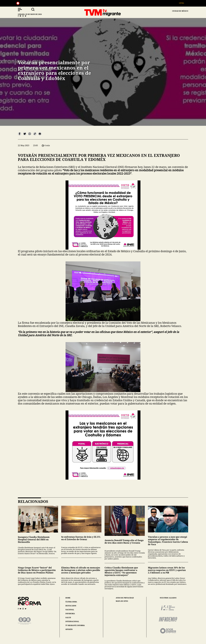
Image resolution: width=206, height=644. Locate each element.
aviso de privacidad (125, 598)
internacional (72, 621)
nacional (70, 610)
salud (68, 618)
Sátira (183, 3)
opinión (69, 629)
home (68, 598)
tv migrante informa (75, 625)
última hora (71, 602)
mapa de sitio (122, 601)
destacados (71, 606)
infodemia (70, 614)
